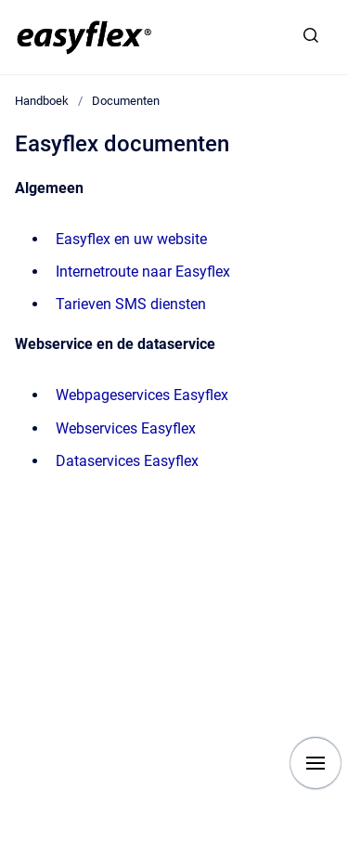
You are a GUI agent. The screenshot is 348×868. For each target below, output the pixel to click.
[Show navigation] (316, 763)
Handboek (42, 101)
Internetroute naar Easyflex (143, 272)
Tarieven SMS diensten (131, 304)
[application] (343, 863)
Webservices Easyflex (126, 428)
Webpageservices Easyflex (142, 395)
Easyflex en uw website (131, 239)
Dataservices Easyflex (127, 461)
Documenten (126, 101)
